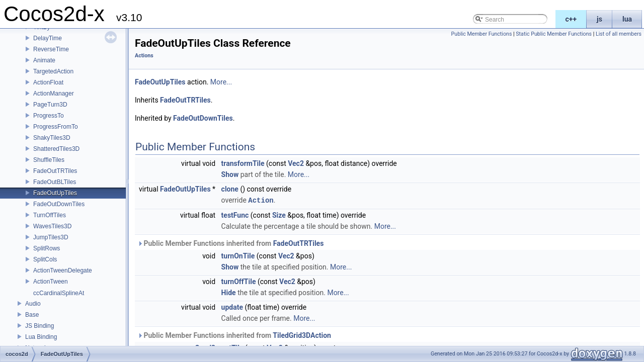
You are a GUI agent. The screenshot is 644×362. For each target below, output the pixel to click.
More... (221, 82)
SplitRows (47, 248)
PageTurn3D (50, 105)
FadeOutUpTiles (55, 193)
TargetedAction (53, 71)
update (232, 307)
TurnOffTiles (50, 215)
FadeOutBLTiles (55, 182)
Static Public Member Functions (554, 34)
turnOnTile (238, 255)
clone (230, 189)
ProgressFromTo (56, 127)
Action (261, 200)
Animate (44, 60)
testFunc (235, 215)
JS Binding (39, 326)
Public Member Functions (482, 34)
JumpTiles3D (51, 237)
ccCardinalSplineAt (59, 293)
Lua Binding (41, 337)
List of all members (619, 34)
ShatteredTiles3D (56, 149)
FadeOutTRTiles (55, 171)
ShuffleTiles (49, 160)
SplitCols (45, 259)
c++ (571, 19)
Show (230, 174)
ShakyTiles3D (52, 138)
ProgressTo (49, 116)
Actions (144, 56)
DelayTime (48, 38)
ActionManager (54, 94)
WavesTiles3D (52, 226)
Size (279, 215)
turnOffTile (239, 281)
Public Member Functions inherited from (230, 243)
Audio (33, 304)
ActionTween (51, 282)
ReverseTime (51, 49)
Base (32, 315)
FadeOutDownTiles (59, 204)
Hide (229, 292)
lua (627, 19)
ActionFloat (48, 82)
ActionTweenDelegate (63, 270)
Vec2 (296, 163)
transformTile (243, 163)
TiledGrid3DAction (302, 335)
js (599, 19)
